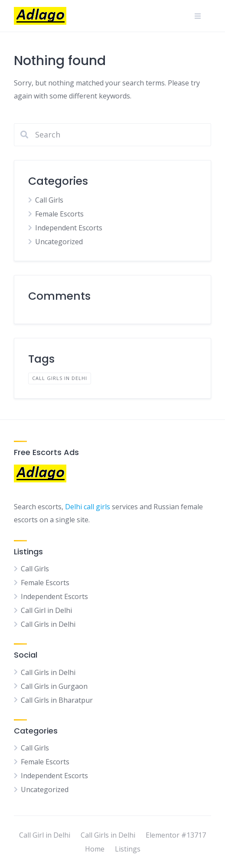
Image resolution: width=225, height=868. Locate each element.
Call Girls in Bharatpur (57, 700)
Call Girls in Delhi (48, 624)
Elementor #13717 (176, 835)
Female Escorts (59, 214)
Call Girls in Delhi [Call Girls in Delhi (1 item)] (60, 378)
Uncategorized (59, 242)
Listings (128, 849)
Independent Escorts (69, 228)
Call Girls (49, 200)
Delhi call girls (88, 507)
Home (95, 849)
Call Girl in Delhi (46, 610)
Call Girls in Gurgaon (54, 686)
